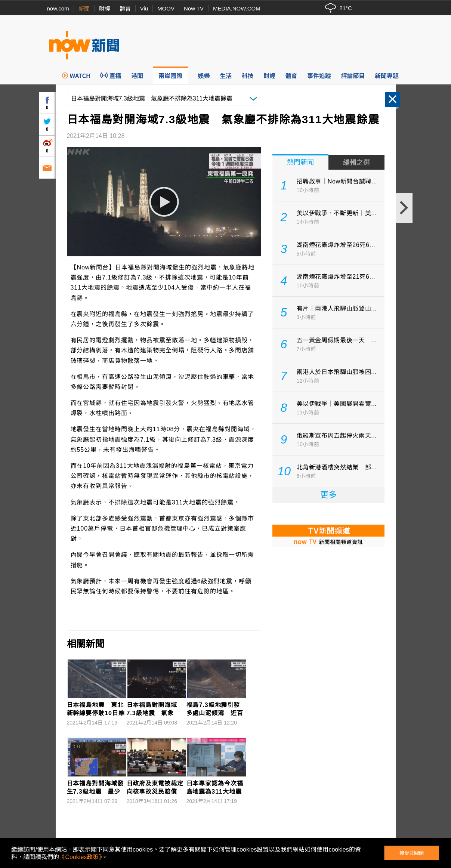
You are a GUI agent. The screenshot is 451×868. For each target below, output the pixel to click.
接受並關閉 (412, 853)
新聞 (84, 9)
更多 (328, 495)
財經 (105, 9)
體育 (125, 9)
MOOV (166, 8)
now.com (58, 8)
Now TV (194, 8)
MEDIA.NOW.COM (237, 8)
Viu (144, 8)
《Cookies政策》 (80, 857)
